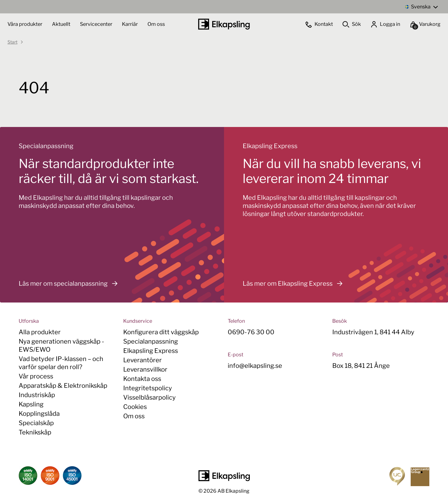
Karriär (130, 24)
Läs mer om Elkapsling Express (294, 284)
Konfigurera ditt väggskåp (161, 332)
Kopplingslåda (39, 414)
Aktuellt (62, 24)
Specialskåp (36, 423)
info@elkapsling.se (255, 366)
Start (12, 42)
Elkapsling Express (151, 351)
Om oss (156, 24)
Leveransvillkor (145, 369)
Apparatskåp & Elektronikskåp (63, 386)
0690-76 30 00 (251, 332)
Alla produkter (40, 332)
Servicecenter (97, 24)
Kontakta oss (142, 379)
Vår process (36, 376)
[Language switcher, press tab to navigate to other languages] (421, 7)
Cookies (135, 407)
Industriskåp (37, 395)
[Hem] (224, 24)
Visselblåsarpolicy (149, 397)
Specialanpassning (151, 341)
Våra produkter (25, 24)
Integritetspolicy (148, 388)
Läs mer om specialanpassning (70, 284)
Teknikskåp (35, 432)
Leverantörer (142, 360)
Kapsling (31, 404)
